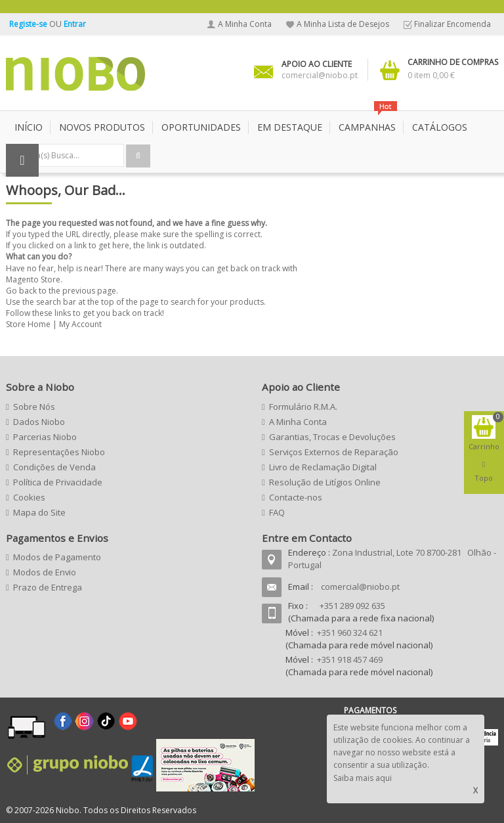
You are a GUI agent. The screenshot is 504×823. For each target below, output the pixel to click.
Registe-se (29, 24)
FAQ (277, 512)
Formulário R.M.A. (303, 407)
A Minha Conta (245, 24)
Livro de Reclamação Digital (323, 467)
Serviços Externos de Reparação (334, 452)
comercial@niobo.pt (360, 587)
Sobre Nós (34, 407)
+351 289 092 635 (352, 606)
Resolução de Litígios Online (325, 482)
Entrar (75, 24)
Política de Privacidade (58, 482)
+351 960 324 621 (350, 633)
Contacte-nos (296, 497)
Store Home (28, 324)
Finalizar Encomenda (452, 24)
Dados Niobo (39, 422)
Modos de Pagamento (57, 557)
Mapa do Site (39, 512)
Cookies (29, 497)
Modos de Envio (45, 572)
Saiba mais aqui (363, 778)
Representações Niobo (59, 452)
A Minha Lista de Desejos (343, 24)
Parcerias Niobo (45, 437)
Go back (21, 291)
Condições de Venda (54, 467)
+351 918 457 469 (350, 659)
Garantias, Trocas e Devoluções (332, 437)
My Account (80, 324)
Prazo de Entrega (48, 587)
